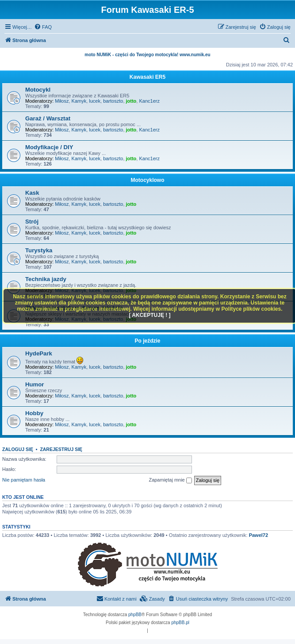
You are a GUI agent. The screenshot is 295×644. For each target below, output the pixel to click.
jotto (131, 101)
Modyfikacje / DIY (49, 147)
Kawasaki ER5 (147, 77)
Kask (32, 193)
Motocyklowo (147, 180)
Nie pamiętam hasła (24, 480)
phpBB (135, 615)
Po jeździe (147, 341)
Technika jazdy (46, 279)
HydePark (39, 353)
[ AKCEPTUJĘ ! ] (149, 315)
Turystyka (39, 250)
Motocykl (38, 90)
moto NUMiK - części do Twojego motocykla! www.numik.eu (147, 55)
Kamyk (79, 101)
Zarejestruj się (61, 449)
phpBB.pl (180, 623)
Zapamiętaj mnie (170, 480)
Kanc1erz (149, 101)
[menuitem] (43, 27)
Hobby (34, 413)
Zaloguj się (18, 449)
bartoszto (113, 101)
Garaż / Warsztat (48, 118)
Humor (35, 384)
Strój (32, 222)
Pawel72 (259, 535)
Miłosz (62, 101)
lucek (95, 101)
